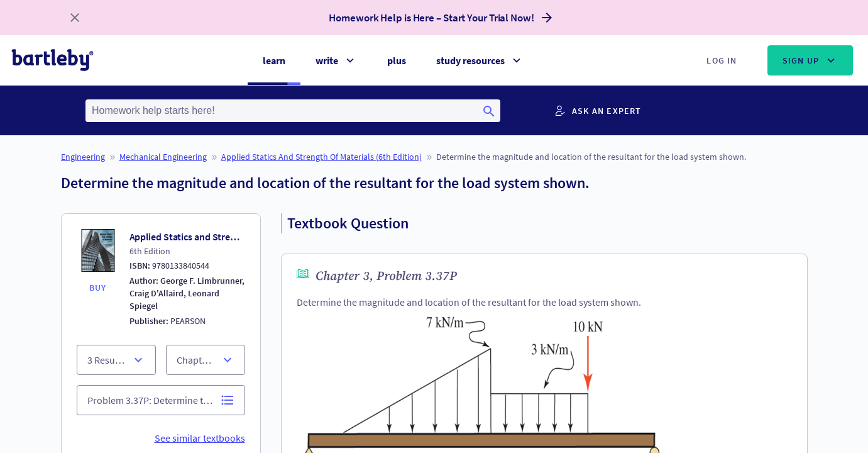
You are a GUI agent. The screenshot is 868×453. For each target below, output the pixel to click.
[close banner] (75, 18)
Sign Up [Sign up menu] (810, 60)
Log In (722, 60)
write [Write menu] (336, 60)
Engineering (83, 157)
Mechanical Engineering (163, 157)
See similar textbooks (200, 438)
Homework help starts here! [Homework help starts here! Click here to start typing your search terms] (153, 110)
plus (397, 60)
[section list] (206, 360)
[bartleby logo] (52, 60)
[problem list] (161, 400)
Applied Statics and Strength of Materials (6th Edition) (321, 157)
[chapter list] (116, 360)
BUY (98, 288)
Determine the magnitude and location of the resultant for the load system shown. (591, 157)
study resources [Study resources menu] (480, 60)
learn (274, 60)
